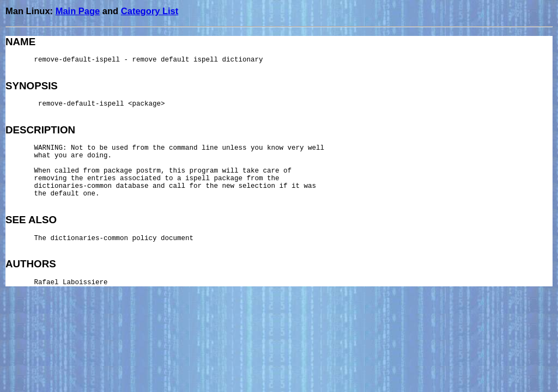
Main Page (78, 11)
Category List (150, 11)
